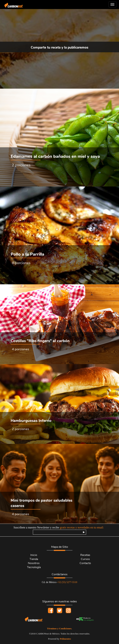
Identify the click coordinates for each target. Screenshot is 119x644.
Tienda (34, 559)
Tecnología (34, 567)
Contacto (85, 563)
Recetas (85, 555)
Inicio (34, 555)
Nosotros (34, 563)
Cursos (85, 559)
